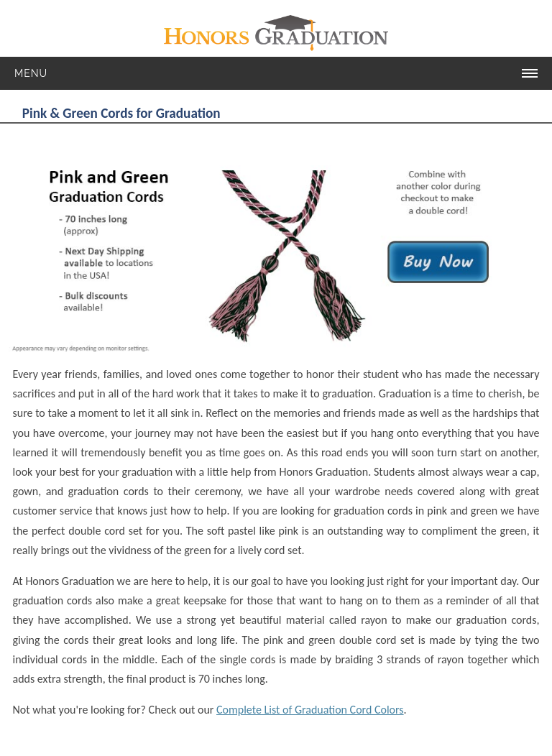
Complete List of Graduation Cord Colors (310, 710)
